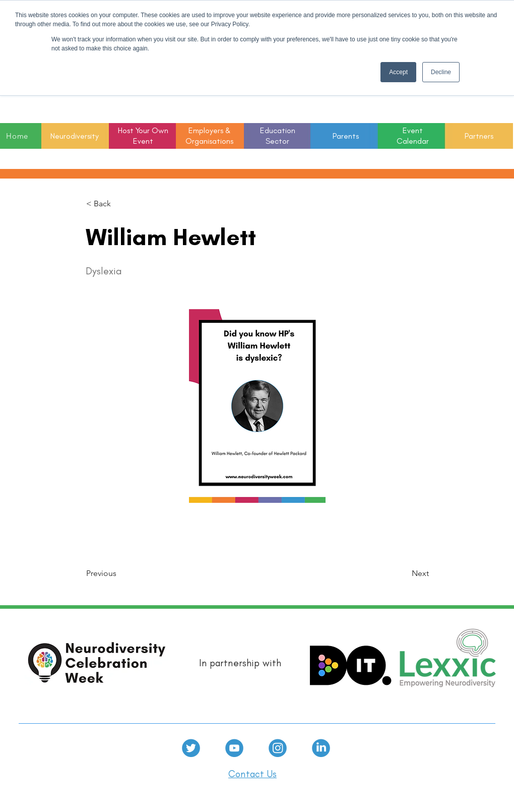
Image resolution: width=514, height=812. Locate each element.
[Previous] (119, 574)
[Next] (404, 574)
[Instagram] (278, 748)
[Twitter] (191, 748)
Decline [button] (441, 72)
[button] (278, 136)
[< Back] (119, 204)
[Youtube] (234, 748)
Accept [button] (398, 72)
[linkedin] (321, 748)
